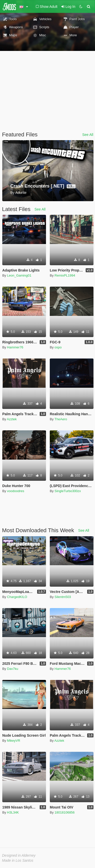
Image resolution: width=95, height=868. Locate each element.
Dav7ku (13, 669)
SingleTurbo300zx (68, 491)
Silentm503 (63, 597)
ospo (58, 347)
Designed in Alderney (19, 855)
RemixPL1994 (65, 275)
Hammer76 (15, 347)
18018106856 (65, 812)
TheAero (61, 419)
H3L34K (13, 812)
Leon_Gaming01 (19, 275)
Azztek (12, 419)
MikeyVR (14, 741)
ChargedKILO (17, 597)
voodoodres (16, 491)
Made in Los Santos (18, 860)
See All (88, 135)
